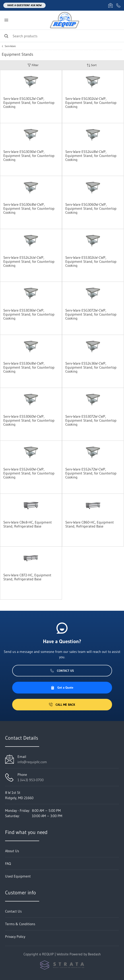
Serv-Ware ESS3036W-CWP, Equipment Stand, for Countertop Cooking (29, 314)
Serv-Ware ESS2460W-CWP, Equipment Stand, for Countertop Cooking (29, 473)
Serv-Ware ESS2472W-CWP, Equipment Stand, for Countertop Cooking (91, 473)
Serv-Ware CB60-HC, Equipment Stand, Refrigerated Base (90, 524)
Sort (92, 65)
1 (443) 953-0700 (31, 780)
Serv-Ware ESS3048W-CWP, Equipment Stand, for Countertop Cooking (29, 367)
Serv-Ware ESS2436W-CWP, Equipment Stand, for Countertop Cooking (91, 367)
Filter (33, 65)
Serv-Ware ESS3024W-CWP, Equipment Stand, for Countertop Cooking (91, 261)
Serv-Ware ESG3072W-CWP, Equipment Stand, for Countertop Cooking (91, 314)
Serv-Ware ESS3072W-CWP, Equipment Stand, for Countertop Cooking (91, 420)
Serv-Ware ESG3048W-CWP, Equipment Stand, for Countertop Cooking (29, 208)
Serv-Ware (10, 46)
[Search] (62, 36)
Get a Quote (62, 688)
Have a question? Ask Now (24, 5)
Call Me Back (62, 705)
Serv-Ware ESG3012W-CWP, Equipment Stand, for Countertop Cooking (29, 103)
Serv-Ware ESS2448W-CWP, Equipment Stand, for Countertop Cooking (91, 156)
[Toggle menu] (6, 20)
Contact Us (62, 671)
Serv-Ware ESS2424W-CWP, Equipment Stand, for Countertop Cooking (29, 261)
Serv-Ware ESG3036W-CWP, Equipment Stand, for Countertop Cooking (29, 156)
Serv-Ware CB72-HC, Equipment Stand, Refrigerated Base (27, 577)
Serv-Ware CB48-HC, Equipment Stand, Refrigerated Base (28, 524)
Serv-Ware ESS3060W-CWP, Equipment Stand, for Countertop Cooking (29, 420)
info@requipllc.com (32, 762)
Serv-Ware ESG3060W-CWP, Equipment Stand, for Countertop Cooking (91, 208)
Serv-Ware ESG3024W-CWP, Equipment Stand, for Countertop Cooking (91, 103)
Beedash (94, 954)
